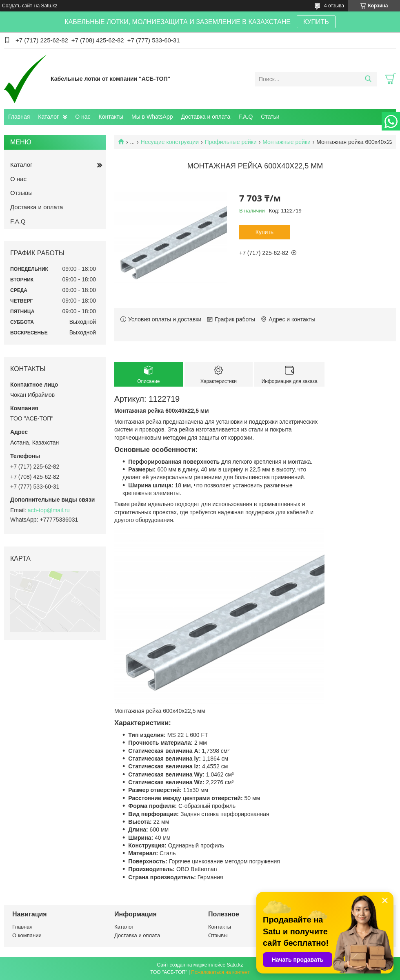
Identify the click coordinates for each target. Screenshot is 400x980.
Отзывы (21, 193)
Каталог (48, 117)
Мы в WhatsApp (152, 117)
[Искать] (368, 79)
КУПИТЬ (316, 22)
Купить (264, 232)
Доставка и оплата (206, 117)
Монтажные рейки (287, 142)
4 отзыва (334, 6)
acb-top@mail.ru (49, 510)
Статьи (270, 117)
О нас (83, 117)
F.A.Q (246, 117)
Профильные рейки (231, 142)
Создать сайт (17, 6)
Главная (19, 117)
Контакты (111, 117)
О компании (27, 935)
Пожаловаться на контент (220, 972)
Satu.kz (235, 965)
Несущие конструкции (170, 142)
